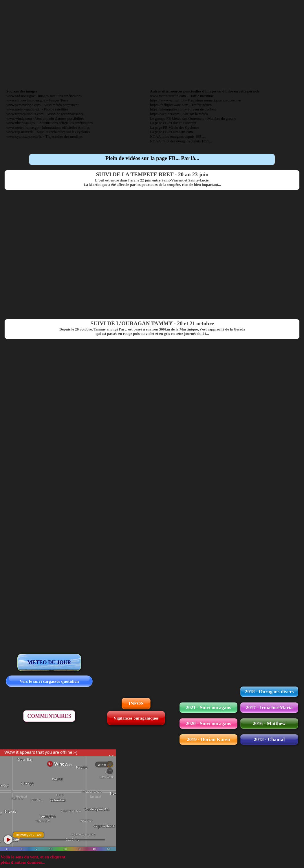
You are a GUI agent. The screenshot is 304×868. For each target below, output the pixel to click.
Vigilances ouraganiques (136, 718)
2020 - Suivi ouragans (208, 723)
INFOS (136, 703)
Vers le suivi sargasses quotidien (49, 681)
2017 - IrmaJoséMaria (269, 708)
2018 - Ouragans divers (269, 692)
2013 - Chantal (269, 739)
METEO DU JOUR (49, 662)
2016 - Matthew (269, 723)
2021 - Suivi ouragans (208, 708)
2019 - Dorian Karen (208, 739)
